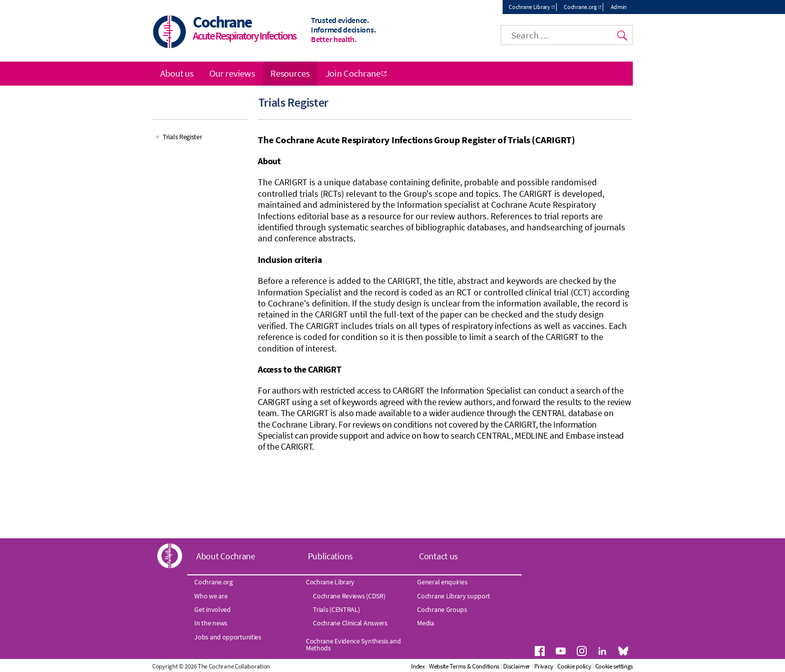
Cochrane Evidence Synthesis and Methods (353, 644)
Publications (330, 556)
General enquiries (442, 582)
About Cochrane (226, 556)
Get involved (212, 609)
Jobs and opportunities (228, 637)
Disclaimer (517, 666)
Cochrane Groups (442, 609)
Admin (619, 7)
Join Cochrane (353, 73)
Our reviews (232, 73)
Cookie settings (614, 666)
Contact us (439, 556)
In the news (211, 623)
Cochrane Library (529, 7)
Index (418, 666)
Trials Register (182, 137)
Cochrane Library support (454, 596)
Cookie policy (574, 666)
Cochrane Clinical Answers (350, 623)
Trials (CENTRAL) (336, 609)
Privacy (544, 666)
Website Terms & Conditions (464, 666)
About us (177, 73)
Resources (290, 73)
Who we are (211, 596)
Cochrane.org (580, 7)
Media (426, 623)
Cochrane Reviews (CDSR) (349, 596)
